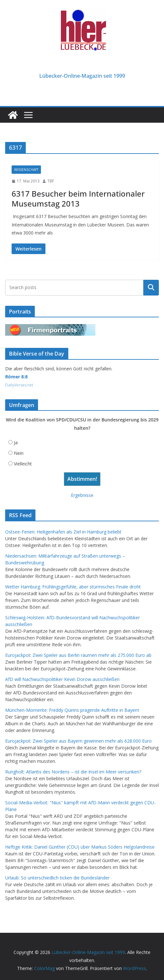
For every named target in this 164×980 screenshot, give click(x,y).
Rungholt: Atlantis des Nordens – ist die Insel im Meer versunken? (73, 772)
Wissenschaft (26, 170)
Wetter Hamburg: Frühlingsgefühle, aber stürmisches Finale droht (73, 587)
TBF (51, 181)
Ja (16, 442)
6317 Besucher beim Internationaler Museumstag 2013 (78, 199)
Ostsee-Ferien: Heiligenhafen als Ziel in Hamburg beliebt (63, 532)
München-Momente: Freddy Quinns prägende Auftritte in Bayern (72, 710)
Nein (19, 453)
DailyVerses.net (19, 385)
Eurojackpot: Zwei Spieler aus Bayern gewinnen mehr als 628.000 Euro (78, 741)
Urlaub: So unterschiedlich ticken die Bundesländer (57, 878)
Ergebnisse (82, 495)
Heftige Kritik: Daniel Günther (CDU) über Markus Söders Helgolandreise (80, 847)
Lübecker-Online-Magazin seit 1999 (82, 76)
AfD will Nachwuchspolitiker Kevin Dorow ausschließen (62, 679)
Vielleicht (23, 464)
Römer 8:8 (16, 377)
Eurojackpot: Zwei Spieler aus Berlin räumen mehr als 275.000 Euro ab (78, 655)
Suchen (151, 287)
